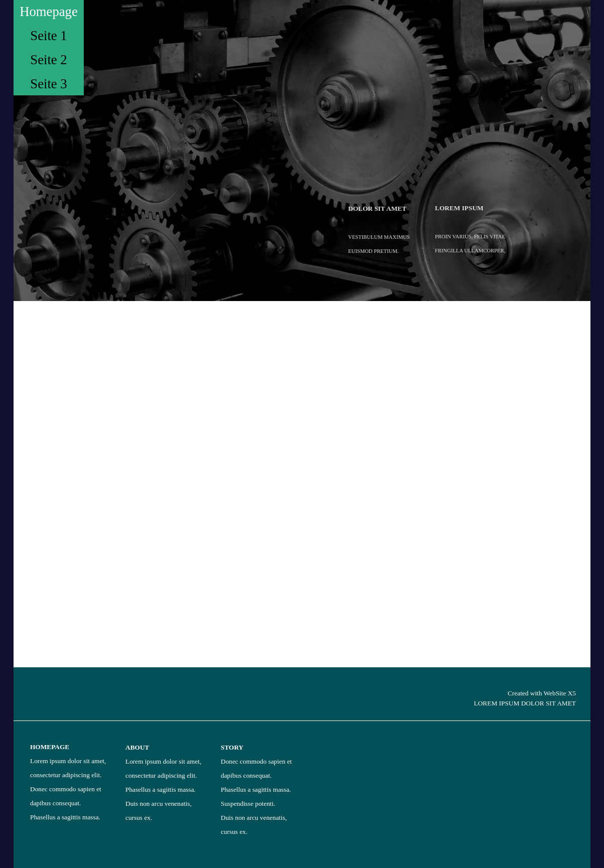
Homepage (48, 12)
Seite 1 (48, 36)
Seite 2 (48, 60)
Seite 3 (48, 84)
